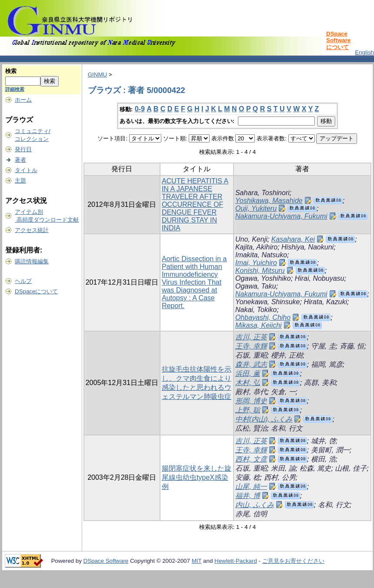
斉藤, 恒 (352, 346)
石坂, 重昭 (251, 355)
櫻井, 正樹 (287, 355)
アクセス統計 (32, 230)
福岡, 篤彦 (327, 364)
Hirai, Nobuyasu (320, 278)
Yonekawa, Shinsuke (268, 302)
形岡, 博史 (251, 401)
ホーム (23, 100)
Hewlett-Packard (236, 561)
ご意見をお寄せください (293, 561)
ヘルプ (23, 281)
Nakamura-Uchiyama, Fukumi (281, 216)
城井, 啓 (323, 441)
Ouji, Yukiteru (256, 208)
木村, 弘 (248, 383)
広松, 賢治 (251, 428)
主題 (20, 181)
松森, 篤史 (316, 468)
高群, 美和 (320, 383)
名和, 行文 (287, 428)
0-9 (140, 109)
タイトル (26, 170)
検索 (11, 71)
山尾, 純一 (251, 487)
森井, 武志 (251, 364)
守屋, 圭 (323, 346)
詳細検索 (15, 89)
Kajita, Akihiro (256, 247)
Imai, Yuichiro (256, 263)
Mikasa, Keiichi (259, 325)
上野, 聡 (248, 410)
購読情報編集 (32, 261)
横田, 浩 (323, 459)
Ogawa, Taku (256, 286)
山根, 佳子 (351, 468)
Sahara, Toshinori (262, 193)
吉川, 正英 (251, 337)
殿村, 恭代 (251, 392)
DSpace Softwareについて (338, 40)
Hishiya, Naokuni (307, 247)
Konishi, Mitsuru (260, 271)
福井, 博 (248, 496)
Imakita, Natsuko (261, 255)
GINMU (97, 75)
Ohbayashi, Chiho (263, 317)
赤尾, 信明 (251, 514)
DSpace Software (106, 561)
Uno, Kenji (251, 239)
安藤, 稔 (248, 477)
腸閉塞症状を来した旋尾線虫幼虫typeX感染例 (197, 477)
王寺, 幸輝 (251, 346)
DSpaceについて (36, 291)
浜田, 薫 (248, 374)
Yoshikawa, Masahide (269, 201)
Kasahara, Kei (293, 239)
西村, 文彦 (251, 459)
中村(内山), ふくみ (264, 419)
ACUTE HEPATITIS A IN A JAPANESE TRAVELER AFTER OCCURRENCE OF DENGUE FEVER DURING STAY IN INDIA (195, 204)
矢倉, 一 (283, 392)
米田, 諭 (283, 468)
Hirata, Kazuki (325, 302)
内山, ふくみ (255, 505)
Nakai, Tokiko (256, 310)
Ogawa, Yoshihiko (263, 278)
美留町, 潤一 (330, 450)
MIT (197, 561)
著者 (20, 160)
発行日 (23, 149)
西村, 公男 (280, 477)
